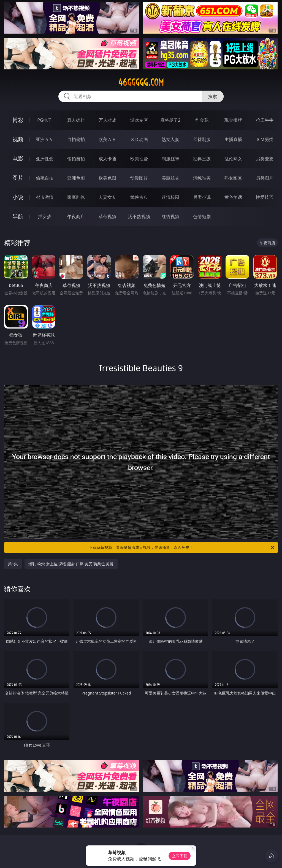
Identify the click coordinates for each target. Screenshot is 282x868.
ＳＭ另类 (265, 139)
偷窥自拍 (45, 178)
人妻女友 (107, 197)
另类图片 (265, 178)
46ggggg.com (141, 82)
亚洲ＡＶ (45, 139)
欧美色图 (107, 178)
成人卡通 (107, 159)
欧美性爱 (139, 159)
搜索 (213, 96)
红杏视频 (170, 216)
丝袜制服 (202, 139)
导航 (18, 216)
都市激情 (45, 197)
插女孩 (45, 216)
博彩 (18, 120)
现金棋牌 (233, 120)
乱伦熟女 (233, 159)
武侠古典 (139, 197)
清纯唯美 (202, 178)
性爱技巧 (265, 197)
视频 (18, 139)
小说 (18, 197)
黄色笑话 (233, 197)
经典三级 (202, 159)
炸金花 (202, 120)
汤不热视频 (139, 216)
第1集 (13, 564)
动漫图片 (139, 178)
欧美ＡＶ (107, 139)
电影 (18, 158)
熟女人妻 (170, 139)
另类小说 (202, 197)
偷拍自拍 (76, 159)
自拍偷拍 (76, 139)
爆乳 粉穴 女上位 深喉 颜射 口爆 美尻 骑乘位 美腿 (71, 564)
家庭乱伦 (76, 197)
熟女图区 (233, 178)
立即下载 (180, 856)
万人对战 (107, 120)
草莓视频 (107, 216)
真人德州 (76, 120)
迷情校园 (170, 197)
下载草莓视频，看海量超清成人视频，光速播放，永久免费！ (182, 547)
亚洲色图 (76, 178)
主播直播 (233, 139)
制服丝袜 (170, 159)
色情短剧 (202, 216)
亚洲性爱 (45, 159)
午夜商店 (76, 216)
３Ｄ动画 (139, 139)
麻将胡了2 (170, 120)
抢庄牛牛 (265, 120)
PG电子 (44, 120)
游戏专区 (139, 120)
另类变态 (265, 159)
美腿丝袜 (170, 178)
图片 (18, 178)
